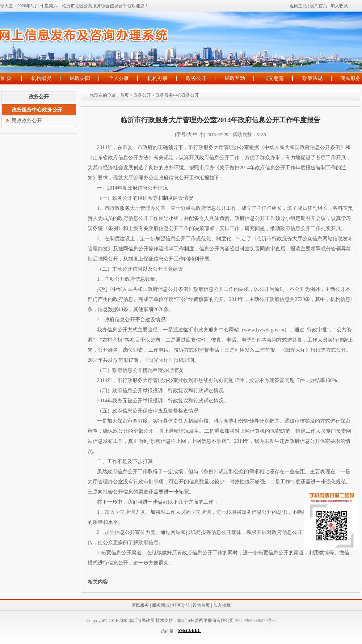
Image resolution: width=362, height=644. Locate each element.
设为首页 (319, 6)
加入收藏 (339, 6)
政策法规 (312, 78)
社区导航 (181, 605)
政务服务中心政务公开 (177, 95)
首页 (125, 95)
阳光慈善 (274, 78)
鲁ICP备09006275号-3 (255, 620)
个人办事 (119, 78)
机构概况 (41, 78)
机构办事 (157, 78)
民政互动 (235, 78)
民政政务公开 (27, 121)
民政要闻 (80, 78)
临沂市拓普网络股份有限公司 (206, 620)
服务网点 (161, 605)
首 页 (6, 78)
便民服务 (350, 78)
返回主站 (298, 6)
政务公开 (196, 78)
